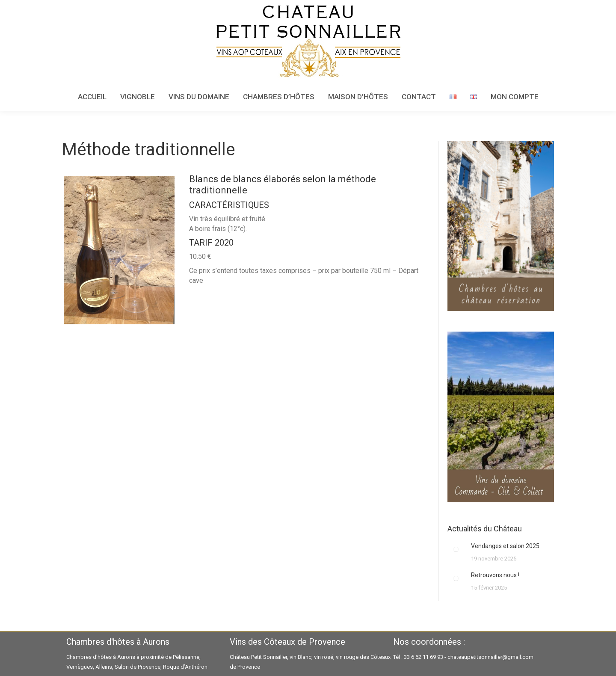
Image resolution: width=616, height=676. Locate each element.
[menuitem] (92, 97)
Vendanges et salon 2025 (505, 546)
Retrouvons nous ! (495, 575)
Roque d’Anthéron (185, 667)
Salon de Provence (138, 667)
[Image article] (456, 549)
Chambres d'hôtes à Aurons (101, 657)
